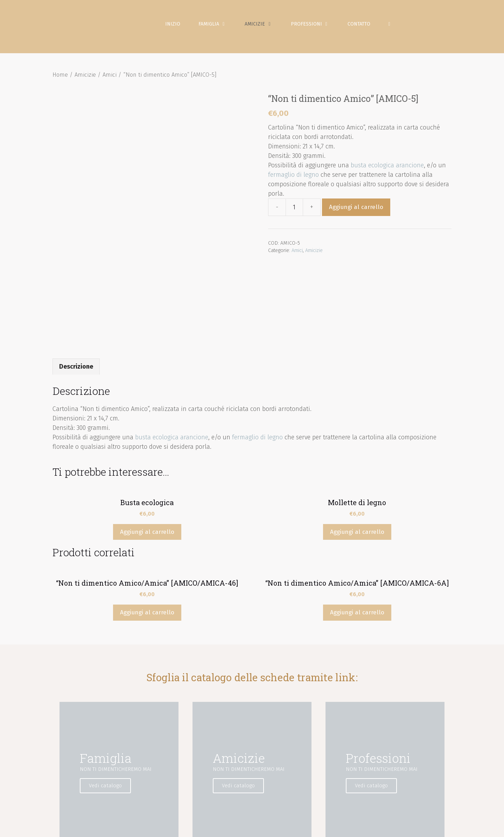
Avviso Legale (276, 826)
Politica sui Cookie (367, 826)
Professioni (318, 28)
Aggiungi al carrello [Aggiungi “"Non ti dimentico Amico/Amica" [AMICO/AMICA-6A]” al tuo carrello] (357, 544)
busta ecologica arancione (387, 173)
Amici (110, 83)
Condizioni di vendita (416, 826)
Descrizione (76, 298)
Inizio (177, 28)
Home (60, 83)
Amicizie (267, 28)
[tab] (76, 298)
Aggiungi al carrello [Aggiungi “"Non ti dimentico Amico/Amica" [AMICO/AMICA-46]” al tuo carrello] (147, 544)
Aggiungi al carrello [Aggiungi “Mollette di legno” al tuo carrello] (357, 464)
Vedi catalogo (113, 717)
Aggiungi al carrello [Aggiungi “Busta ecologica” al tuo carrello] (147, 464)
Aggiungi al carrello (356, 215)
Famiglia (221, 28)
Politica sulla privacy (319, 826)
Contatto (363, 28)
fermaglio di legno (293, 183)
